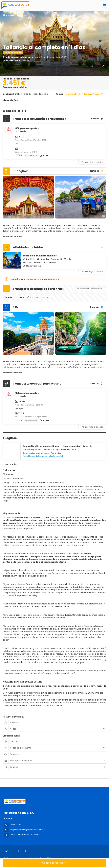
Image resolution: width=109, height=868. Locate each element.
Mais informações (13, 236)
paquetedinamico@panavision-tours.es (28, 830)
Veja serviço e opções (92, 162)
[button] (9, 197)
